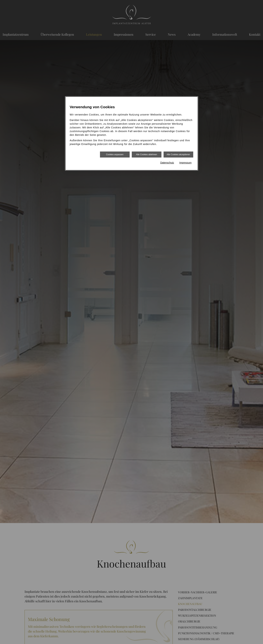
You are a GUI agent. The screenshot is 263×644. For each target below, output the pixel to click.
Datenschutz (167, 163)
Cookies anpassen (115, 155)
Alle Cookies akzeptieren (178, 155)
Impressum (185, 163)
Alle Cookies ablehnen (147, 155)
